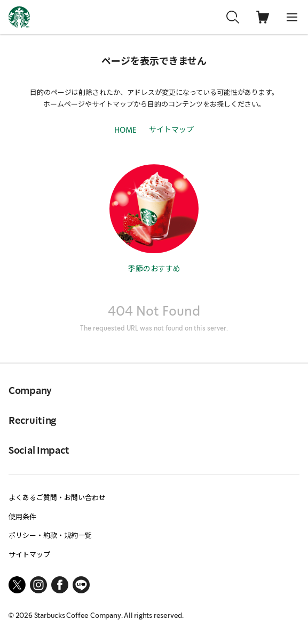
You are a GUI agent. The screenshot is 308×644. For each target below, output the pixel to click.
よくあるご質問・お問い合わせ (57, 497)
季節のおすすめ (154, 268)
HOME (125, 131)
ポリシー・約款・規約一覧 (50, 535)
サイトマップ (171, 129)
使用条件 (22, 516)
